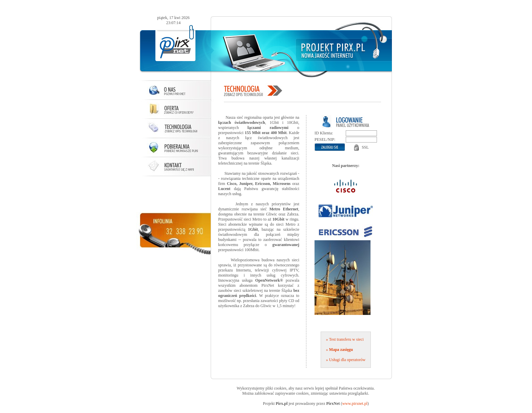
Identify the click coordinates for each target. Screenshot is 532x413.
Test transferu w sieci (346, 339)
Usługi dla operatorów (347, 360)
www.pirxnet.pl (355, 403)
